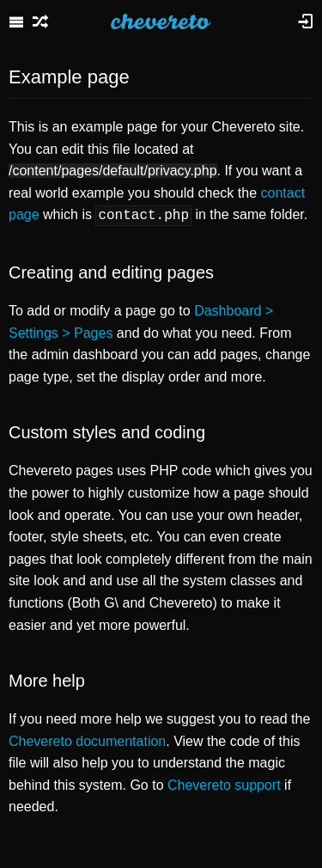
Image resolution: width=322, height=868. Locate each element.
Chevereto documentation (87, 740)
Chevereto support (224, 783)
